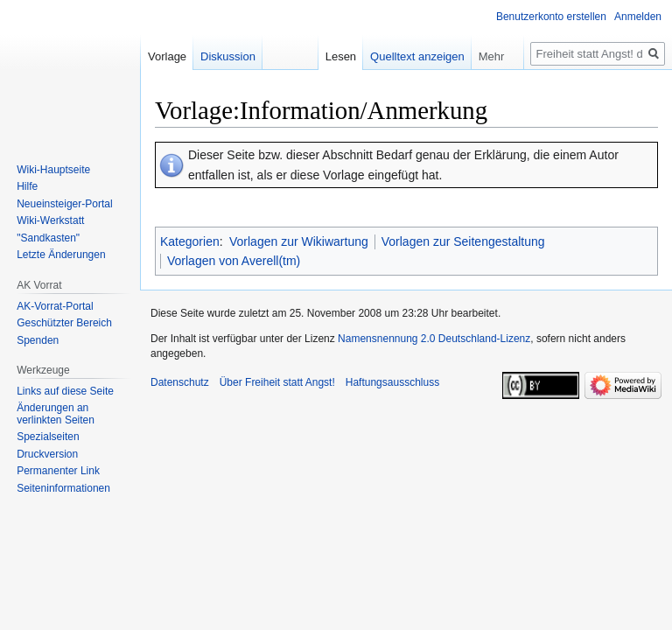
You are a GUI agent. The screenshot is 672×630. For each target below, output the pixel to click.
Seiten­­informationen (63, 488)
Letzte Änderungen (61, 255)
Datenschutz (180, 382)
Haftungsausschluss (392, 382)
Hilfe (27, 186)
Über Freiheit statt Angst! (277, 382)
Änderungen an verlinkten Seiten (56, 414)
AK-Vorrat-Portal (55, 306)
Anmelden (638, 17)
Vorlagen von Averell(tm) (234, 261)
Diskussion (228, 56)
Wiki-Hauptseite (53, 170)
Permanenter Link (58, 471)
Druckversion (47, 454)
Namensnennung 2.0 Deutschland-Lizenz (434, 339)
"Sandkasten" (48, 238)
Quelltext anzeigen (417, 56)
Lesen (341, 56)
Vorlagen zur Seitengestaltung (463, 241)
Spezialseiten (48, 437)
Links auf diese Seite (65, 391)
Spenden (38, 340)
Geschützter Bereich (64, 323)
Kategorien (190, 241)
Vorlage (167, 56)
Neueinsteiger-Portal (64, 204)
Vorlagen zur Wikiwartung (299, 241)
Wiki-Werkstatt (50, 220)
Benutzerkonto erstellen (551, 17)
